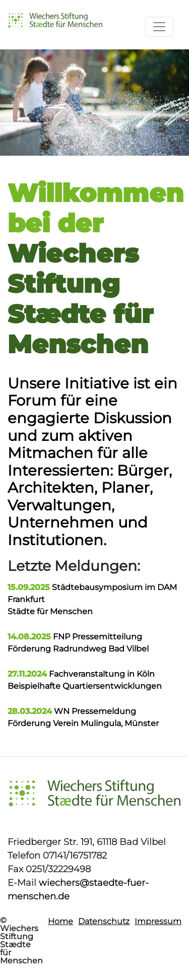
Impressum (158, 921)
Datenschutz (104, 921)
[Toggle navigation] (159, 27)
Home (60, 921)
